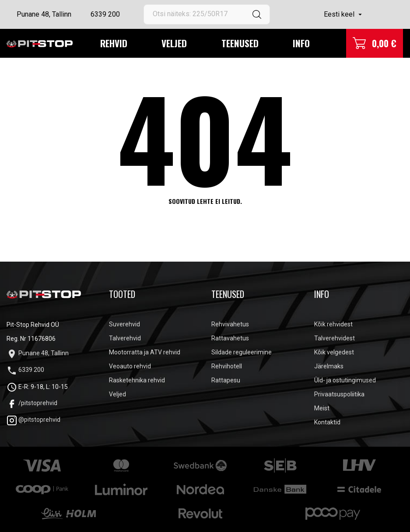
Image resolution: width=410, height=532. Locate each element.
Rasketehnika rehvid (137, 380)
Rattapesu (226, 380)
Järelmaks (329, 366)
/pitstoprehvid (32, 403)
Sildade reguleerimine (242, 352)
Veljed (174, 43)
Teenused (240, 43)
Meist (322, 408)
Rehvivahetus (230, 324)
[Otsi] (207, 14)
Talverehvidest (335, 338)
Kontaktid (327, 422)
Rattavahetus (230, 338)
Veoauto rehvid (130, 366)
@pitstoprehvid (33, 420)
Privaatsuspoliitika (339, 394)
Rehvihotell (227, 366)
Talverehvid (125, 338)
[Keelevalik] (344, 14)
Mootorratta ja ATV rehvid (145, 352)
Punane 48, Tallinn (44, 14)
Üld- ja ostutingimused (345, 380)
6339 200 (105, 14)
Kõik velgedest (334, 352)
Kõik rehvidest (333, 324)
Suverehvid (124, 324)
